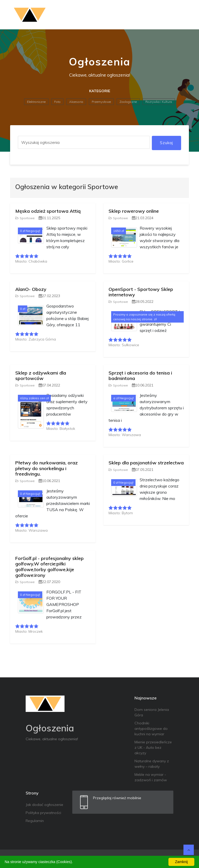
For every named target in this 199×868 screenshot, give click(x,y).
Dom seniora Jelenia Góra (152, 712)
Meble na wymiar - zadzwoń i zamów (151, 777)
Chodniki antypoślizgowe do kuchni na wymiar (151, 729)
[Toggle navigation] (182, 15)
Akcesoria (76, 102)
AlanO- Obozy (31, 289)
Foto (57, 102)
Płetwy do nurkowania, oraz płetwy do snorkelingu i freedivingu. (47, 468)
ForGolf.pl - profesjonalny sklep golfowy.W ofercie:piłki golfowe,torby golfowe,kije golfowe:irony (49, 567)
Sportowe (25, 218)
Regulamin (35, 821)
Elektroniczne (36, 102)
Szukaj (166, 143)
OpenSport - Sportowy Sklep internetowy (141, 292)
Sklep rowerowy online (134, 211)
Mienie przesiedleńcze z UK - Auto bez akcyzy (153, 747)
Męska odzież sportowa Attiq (48, 211)
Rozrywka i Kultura (159, 102)
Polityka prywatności (43, 813)
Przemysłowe (101, 102)
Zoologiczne (128, 102)
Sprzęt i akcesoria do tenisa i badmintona (140, 376)
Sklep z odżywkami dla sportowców (41, 376)
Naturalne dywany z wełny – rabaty (152, 764)
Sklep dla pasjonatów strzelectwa (146, 463)
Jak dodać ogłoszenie (44, 805)
